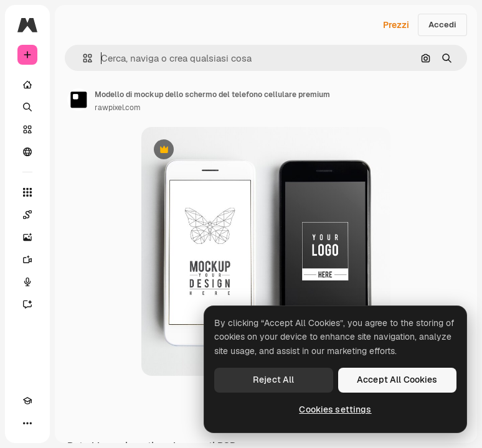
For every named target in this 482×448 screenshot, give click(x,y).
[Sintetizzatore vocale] (27, 282)
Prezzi (396, 25)
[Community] (27, 152)
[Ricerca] (27, 107)
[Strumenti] (27, 192)
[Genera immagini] (27, 237)
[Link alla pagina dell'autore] (78, 100)
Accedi (442, 25)
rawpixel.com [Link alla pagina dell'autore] (118, 108)
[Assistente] (27, 304)
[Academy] (27, 401)
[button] (83, 58)
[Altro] (27, 423)
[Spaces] (27, 215)
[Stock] (27, 129)
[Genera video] (27, 259)
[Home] (27, 85)
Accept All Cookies (397, 380)
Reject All (273, 380)
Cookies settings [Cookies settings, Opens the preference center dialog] (335, 409)
